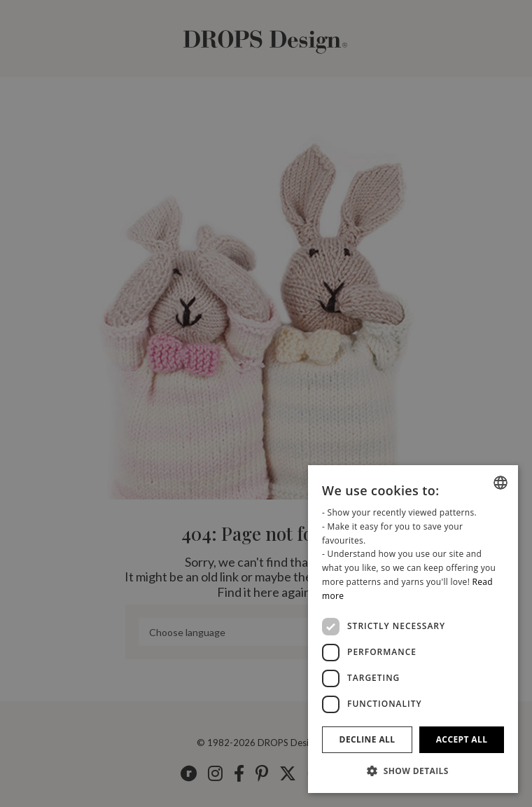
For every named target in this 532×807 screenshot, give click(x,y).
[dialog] (413, 629)
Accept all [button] (462, 739)
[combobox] (500, 483)
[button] (413, 771)
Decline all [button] (367, 739)
